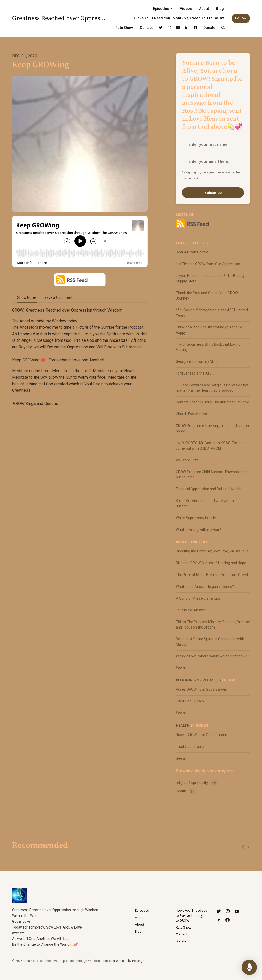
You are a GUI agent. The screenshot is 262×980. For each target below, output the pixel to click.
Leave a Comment (58, 297)
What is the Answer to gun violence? (205, 587)
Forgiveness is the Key (194, 373)
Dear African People (192, 252)
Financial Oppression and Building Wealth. (209, 489)
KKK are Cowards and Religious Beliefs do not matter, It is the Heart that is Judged (212, 388)
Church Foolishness (191, 414)
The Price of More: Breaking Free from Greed (212, 575)
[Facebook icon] (227, 920)
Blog (220, 9)
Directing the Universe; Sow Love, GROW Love (212, 551)
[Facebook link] (195, 28)
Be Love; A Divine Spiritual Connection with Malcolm (210, 642)
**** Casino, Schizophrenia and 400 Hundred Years (212, 313)
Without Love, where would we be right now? (211, 656)
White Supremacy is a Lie (196, 518)
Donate (209, 28)
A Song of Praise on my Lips (198, 598)
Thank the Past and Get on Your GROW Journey (207, 296)
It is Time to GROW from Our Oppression (208, 264)
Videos (186, 9)
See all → (183, 668)
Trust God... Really (190, 701)
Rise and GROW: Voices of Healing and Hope (211, 563)
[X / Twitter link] (161, 28)
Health (183, 725)
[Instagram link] (169, 28)
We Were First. (187, 460)
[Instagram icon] (228, 911)
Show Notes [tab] (27, 297)
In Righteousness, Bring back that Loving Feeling (208, 347)
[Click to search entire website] (223, 28)
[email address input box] (213, 162)
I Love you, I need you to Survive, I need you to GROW (179, 18)
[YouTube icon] (237, 911)
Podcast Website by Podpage (124, 961)
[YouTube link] (178, 28)
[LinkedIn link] (187, 28)
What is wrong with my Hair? (198, 530)
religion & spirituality (199, 680)
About (204, 9)
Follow (241, 18)
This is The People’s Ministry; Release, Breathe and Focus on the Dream (213, 625)
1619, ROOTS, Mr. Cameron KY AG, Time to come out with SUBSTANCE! (210, 446)
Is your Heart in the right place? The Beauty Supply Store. (210, 278)
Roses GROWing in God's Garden (201, 689)
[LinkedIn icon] (219, 920)
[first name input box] (213, 145)
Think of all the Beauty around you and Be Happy (209, 330)
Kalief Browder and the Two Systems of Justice (208, 503)
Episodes (161, 9)
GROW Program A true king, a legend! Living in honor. (212, 428)
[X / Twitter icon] (219, 911)
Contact (146, 28)
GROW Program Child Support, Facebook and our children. (212, 475)
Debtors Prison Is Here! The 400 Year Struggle (212, 402)
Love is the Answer (191, 610)
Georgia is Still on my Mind (197, 361)
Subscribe (213, 193)
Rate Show (124, 28)
